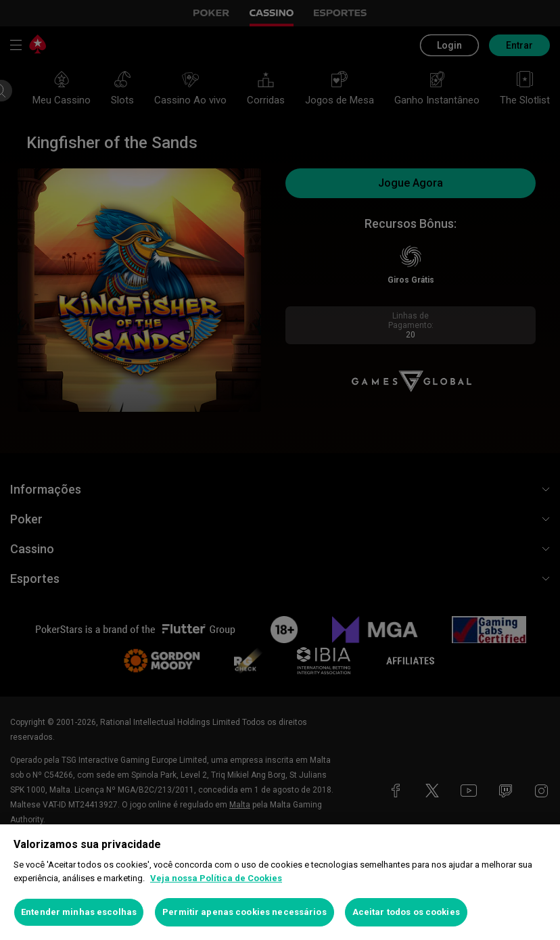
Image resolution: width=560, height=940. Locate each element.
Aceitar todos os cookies (406, 912)
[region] (280, 882)
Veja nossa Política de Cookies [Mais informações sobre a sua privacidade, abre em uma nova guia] (216, 878)
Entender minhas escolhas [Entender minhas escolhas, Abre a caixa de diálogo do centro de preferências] (79, 912)
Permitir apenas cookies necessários (244, 912)
